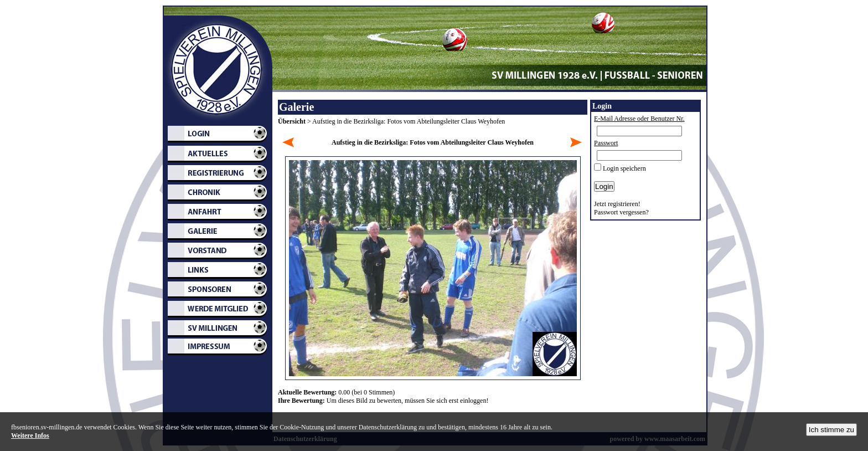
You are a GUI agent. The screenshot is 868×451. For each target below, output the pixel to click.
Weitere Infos (30, 435)
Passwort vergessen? (621, 212)
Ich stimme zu (831, 430)
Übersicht (292, 121)
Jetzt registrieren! (617, 204)
